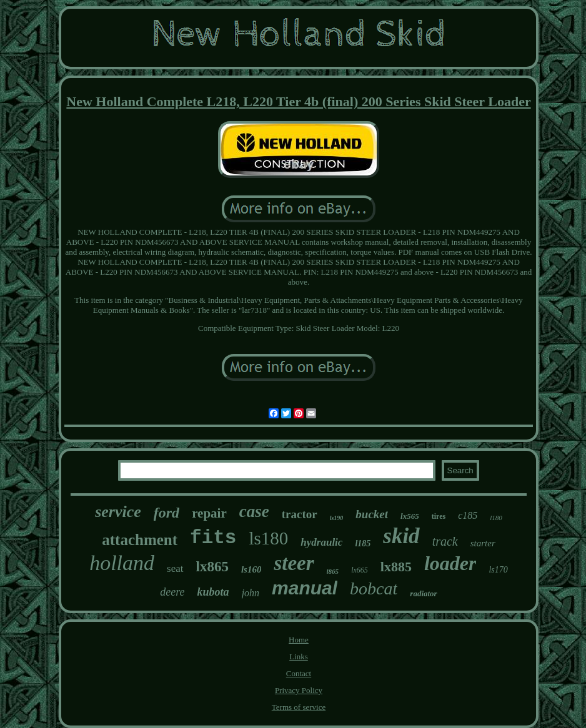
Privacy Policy (299, 690)
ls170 (498, 570)
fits (213, 538)
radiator (423, 593)
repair (209, 513)
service (118, 512)
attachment (140, 540)
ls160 (251, 569)
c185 (468, 515)
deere (172, 592)
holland (122, 563)
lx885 (396, 567)
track (445, 541)
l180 (496, 518)
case (254, 511)
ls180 (268, 538)
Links (299, 657)
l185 (363, 544)
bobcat (374, 588)
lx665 (360, 570)
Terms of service (299, 707)
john (251, 593)
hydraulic (321, 542)
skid (401, 536)
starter (483, 543)
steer (294, 563)
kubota (213, 592)
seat (175, 568)
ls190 (337, 518)
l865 (333, 571)
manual (305, 588)
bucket (372, 514)
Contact (299, 673)
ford (166, 513)
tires (439, 516)
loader (450, 563)
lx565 (410, 516)
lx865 (212, 567)
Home (299, 640)
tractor (300, 514)
